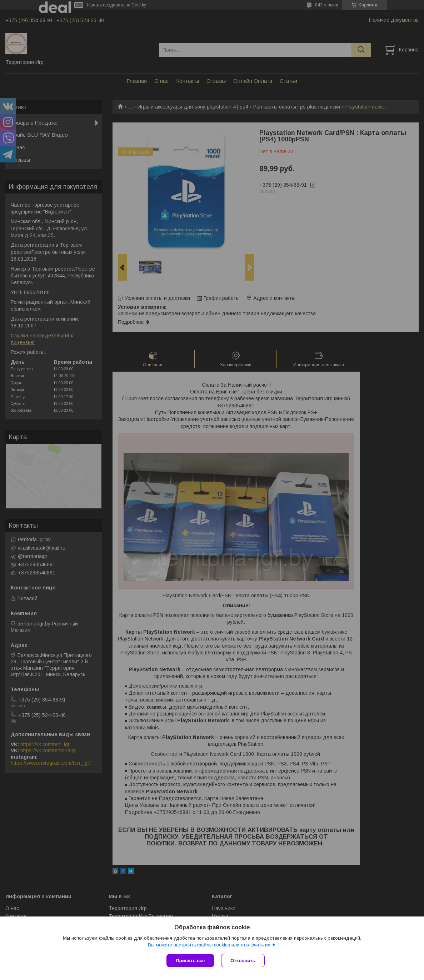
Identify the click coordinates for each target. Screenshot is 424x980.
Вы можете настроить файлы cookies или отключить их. (210, 945)
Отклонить (243, 961)
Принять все (190, 961)
